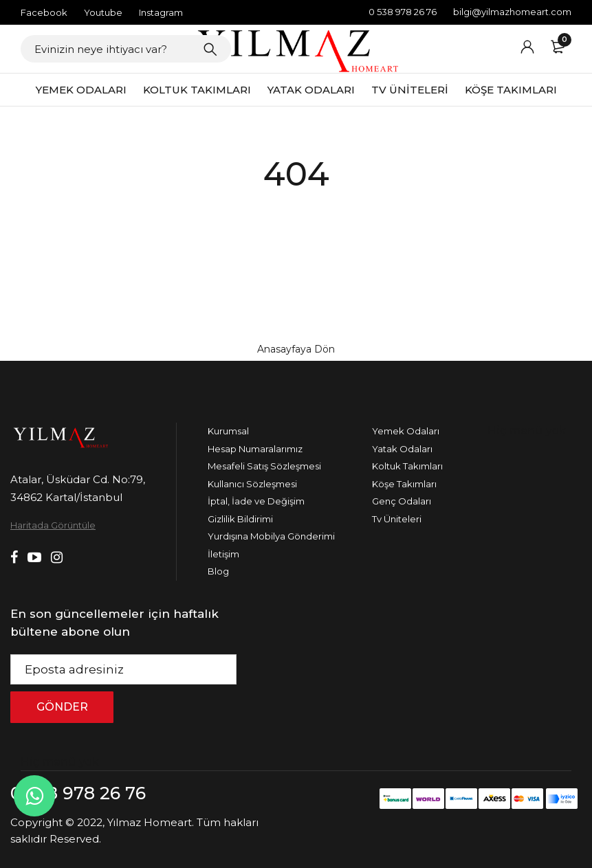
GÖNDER (62, 707)
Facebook (44, 12)
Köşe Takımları (404, 484)
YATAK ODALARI (311, 90)
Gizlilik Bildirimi (240, 519)
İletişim (223, 554)
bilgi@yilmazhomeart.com (512, 12)
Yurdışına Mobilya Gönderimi (271, 536)
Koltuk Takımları (407, 466)
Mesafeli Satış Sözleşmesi (264, 466)
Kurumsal (228, 431)
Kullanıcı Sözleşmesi (252, 484)
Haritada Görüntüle (53, 525)
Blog (218, 571)
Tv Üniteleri (397, 519)
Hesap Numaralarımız (255, 449)
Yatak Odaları (402, 449)
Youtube (103, 12)
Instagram (161, 12)
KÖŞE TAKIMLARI (511, 90)
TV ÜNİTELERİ (410, 90)
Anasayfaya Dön (296, 349)
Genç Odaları (402, 501)
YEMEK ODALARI (81, 90)
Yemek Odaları (406, 431)
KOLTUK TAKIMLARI (197, 90)
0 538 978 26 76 (403, 12)
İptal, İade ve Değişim (256, 501)
